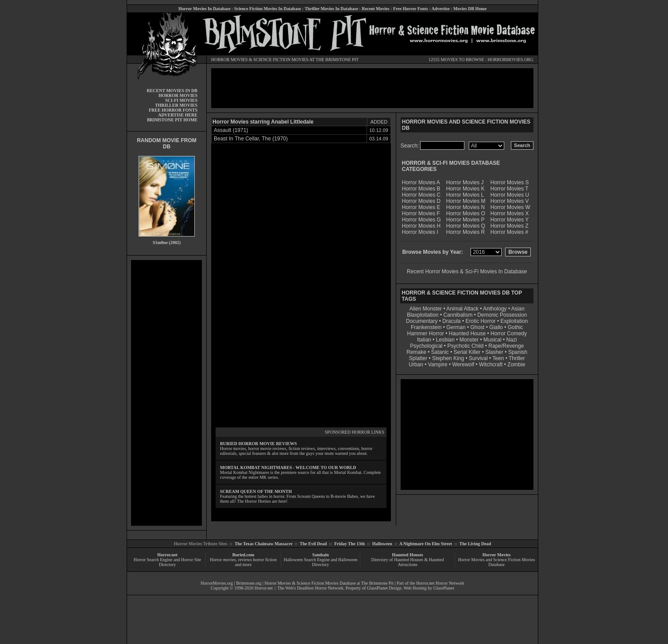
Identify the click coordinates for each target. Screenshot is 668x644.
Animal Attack (462, 309)
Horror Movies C (421, 195)
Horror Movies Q (466, 226)
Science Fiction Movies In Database (268, 9)
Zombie (516, 365)
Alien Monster (426, 309)
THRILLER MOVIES (176, 105)
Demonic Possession (502, 315)
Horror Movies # (509, 232)
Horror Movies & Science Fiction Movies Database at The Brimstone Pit (329, 583)
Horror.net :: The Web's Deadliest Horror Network (299, 588)
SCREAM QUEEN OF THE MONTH (256, 491)
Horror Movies (497, 555)
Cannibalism (458, 315)
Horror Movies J (465, 182)
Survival (478, 358)
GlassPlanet (444, 588)
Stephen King (448, 358)
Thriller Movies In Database (331, 9)
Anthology (495, 309)
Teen (498, 358)
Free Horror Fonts (411, 9)
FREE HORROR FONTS (173, 110)
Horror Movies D (421, 201)
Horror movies (223, 560)
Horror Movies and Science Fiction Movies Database (497, 562)
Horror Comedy (509, 334)
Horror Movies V (510, 201)
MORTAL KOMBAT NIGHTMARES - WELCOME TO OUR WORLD (288, 467)
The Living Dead (475, 544)
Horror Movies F (421, 213)
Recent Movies (375, 9)
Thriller (517, 358)
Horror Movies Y (510, 220)
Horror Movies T (510, 189)
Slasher (494, 352)
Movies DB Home (470, 9)
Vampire (438, 365)
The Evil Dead (313, 544)
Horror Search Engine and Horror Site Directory (167, 562)
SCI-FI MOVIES (181, 100)
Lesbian (446, 340)
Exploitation (514, 321)
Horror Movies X (510, 213)
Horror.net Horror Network (440, 583)
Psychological (426, 346)
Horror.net (167, 555)
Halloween (382, 544)
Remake (416, 352)
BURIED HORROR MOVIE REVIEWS (259, 444)
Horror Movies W (510, 207)
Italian (424, 340)
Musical (492, 340)
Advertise (441, 9)
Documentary (422, 321)
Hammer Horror (426, 334)
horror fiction (265, 560)
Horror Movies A (421, 182)
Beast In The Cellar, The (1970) (251, 139)
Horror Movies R (465, 232)
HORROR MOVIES (230, 60)
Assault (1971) (231, 130)
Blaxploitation (423, 315)
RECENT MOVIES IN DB (172, 91)
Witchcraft (491, 365)
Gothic (515, 327)
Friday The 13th (349, 544)
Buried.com (243, 555)
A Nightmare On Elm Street (426, 544)
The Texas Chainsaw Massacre (264, 544)
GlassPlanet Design (384, 588)
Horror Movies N (465, 207)
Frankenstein (426, 327)
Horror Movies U (510, 195)
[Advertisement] (166, 393)
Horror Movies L (465, 195)
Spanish (518, 352)
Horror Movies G (421, 220)
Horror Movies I (420, 232)
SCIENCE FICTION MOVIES (281, 60)
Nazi (512, 340)
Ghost (477, 327)
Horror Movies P (465, 220)
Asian (518, 309)
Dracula (451, 321)
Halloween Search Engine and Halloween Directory (321, 562)
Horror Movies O (466, 213)
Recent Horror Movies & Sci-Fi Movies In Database (467, 272)
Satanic (440, 352)
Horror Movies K (465, 189)
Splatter (418, 358)
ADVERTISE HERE (178, 115)
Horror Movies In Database (205, 9)
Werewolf (463, 365)
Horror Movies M (466, 201)
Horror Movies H (421, 226)
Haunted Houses (407, 555)
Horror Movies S (510, 182)
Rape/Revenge (506, 346)
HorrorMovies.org (217, 583)
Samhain (320, 555)
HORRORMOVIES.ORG (510, 60)
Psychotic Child (465, 346)
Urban (416, 365)
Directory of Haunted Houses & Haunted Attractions (408, 562)
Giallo (496, 327)
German (456, 327)
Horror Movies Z (510, 226)
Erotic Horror (481, 321)
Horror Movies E (421, 207)
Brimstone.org (249, 583)
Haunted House (467, 334)
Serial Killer (467, 352)
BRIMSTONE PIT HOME (172, 120)
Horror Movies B (421, 189)
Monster (469, 340)
